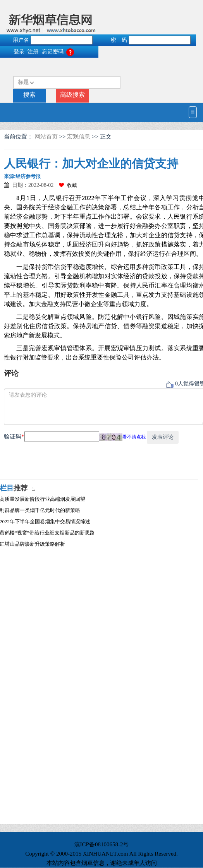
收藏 (68, 185)
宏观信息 (79, 137)
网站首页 (47, 137)
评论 (11, 373)
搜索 (29, 95)
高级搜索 (72, 95)
